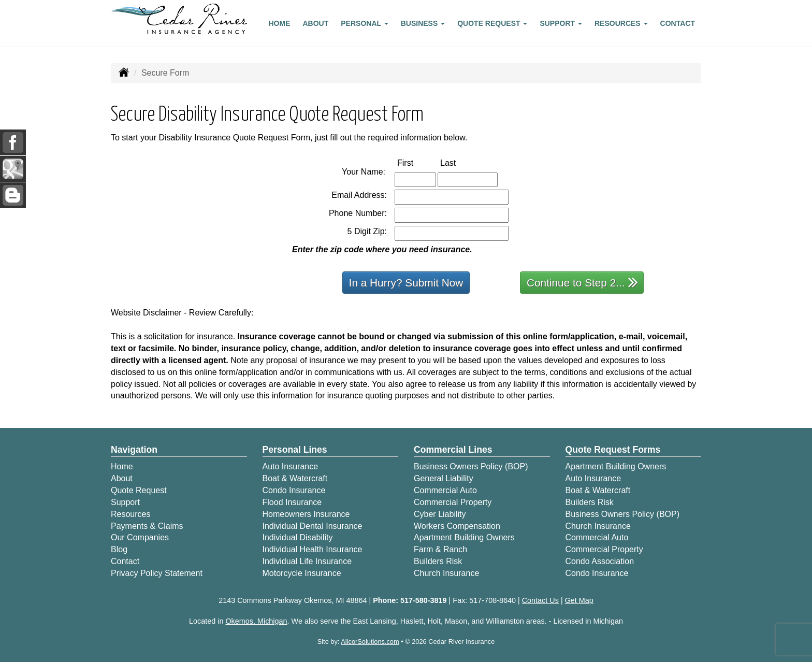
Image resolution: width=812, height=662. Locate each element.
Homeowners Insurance (306, 514)
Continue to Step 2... (582, 282)
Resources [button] (621, 23)
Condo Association (600, 561)
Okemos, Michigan (256, 621)
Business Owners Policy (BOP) (471, 466)
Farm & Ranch (440, 549)
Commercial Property (453, 502)
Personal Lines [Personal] (295, 450)
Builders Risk (438, 561)
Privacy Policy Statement (157, 573)
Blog (119, 549)
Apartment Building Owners (464, 537)
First (416, 162)
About (316, 23)
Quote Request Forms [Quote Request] (613, 450)
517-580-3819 (424, 600)
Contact (678, 23)
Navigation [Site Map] (134, 450)
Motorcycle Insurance (302, 573)
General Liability (444, 478)
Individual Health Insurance (313, 549)
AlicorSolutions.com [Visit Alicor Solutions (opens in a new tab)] (370, 642)
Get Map (579, 600)
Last (459, 162)
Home (280, 23)
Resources (130, 514)
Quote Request (139, 490)
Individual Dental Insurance (313, 526)
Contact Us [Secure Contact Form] (540, 600)
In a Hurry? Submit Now (406, 283)
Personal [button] (364, 23)
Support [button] (561, 23)
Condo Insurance (294, 490)
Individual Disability (298, 537)
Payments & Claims (147, 526)
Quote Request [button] (492, 23)
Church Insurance (446, 573)
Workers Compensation (457, 526)
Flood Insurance (292, 502)
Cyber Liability (440, 514)
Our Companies (140, 537)
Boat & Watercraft (295, 478)
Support (125, 502)
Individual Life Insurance (307, 561)
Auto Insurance (291, 466)
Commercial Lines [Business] (453, 450)
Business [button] (423, 23)
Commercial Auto (445, 490)
